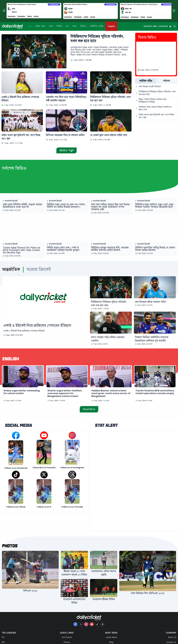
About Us (172, 619)
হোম (30, 26)
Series (36, 16)
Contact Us (171, 624)
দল (67, 26)
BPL (4, 624)
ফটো (74, 26)
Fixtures (67, 629)
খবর (51, 26)
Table (30, 16)
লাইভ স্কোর (40, 26)
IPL (3, 619)
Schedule (22, 16)
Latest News (111, 619)
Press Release (111, 629)
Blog (111, 624)
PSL (4, 629)
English (111, 26)
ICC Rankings (67, 633)
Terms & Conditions (167, 633)
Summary (12, 16)
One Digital (94, 641)
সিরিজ (59, 26)
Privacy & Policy (169, 629)
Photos (10, 527)
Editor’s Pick (111, 633)
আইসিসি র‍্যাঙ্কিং (97, 26)
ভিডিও (83, 26)
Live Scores (67, 619)
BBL (4, 633)
